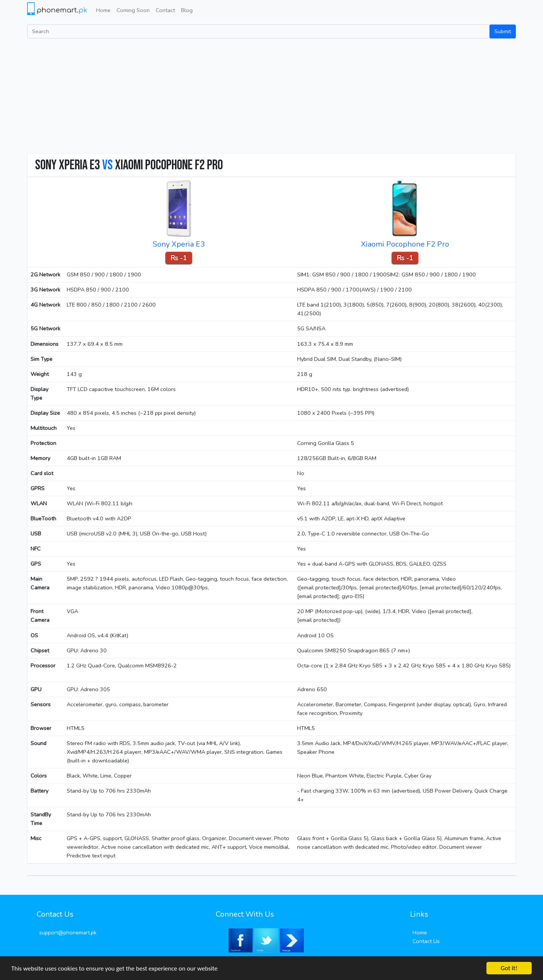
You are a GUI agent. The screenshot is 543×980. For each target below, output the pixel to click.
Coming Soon (133, 10)
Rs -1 (179, 258)
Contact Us (426, 941)
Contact (165, 10)
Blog (187, 10)
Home (103, 10)
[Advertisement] (271, 95)
